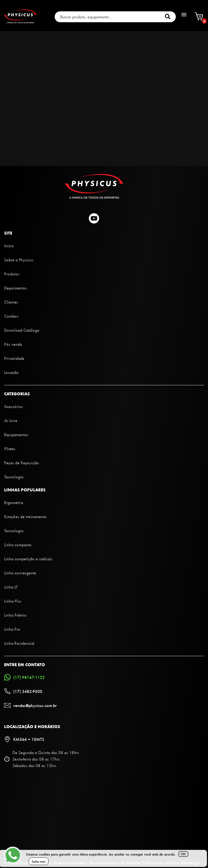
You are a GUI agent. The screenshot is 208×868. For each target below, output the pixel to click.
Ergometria (14, 502)
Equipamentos (16, 434)
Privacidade (14, 358)
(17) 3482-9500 (23, 691)
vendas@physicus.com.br (30, 705)
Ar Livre (11, 420)
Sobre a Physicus (19, 260)
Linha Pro (12, 629)
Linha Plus (13, 601)
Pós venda (13, 344)
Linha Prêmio (15, 615)
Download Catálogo (22, 330)
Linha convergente (20, 573)
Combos (11, 316)
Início (9, 246)
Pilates (10, 448)
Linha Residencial (19, 643)
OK (183, 854)
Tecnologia (14, 477)
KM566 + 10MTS (24, 739)
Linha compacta (18, 545)
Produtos (12, 274)
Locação (11, 372)
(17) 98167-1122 (24, 677)
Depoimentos (16, 288)
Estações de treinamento (25, 516)
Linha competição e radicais (28, 559)
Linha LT (11, 587)
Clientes (11, 302)
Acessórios (14, 406)
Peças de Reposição (22, 463)
